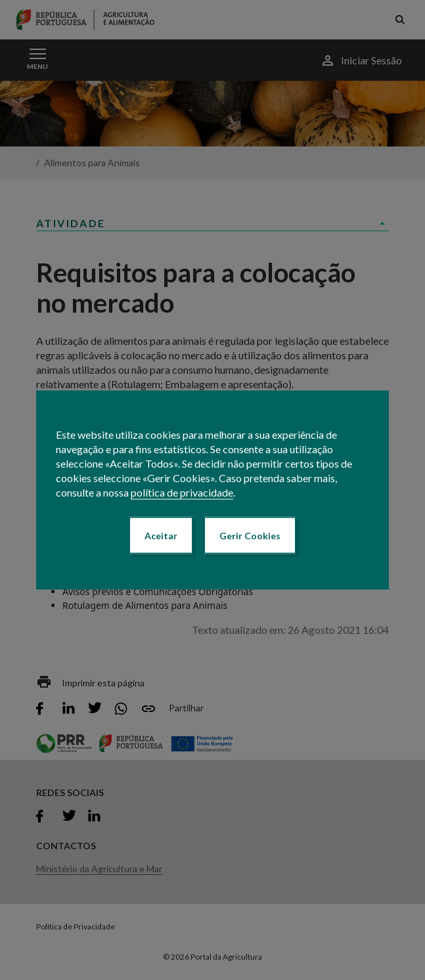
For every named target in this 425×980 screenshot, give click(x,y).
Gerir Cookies (250, 536)
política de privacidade (182, 492)
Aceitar (161, 536)
